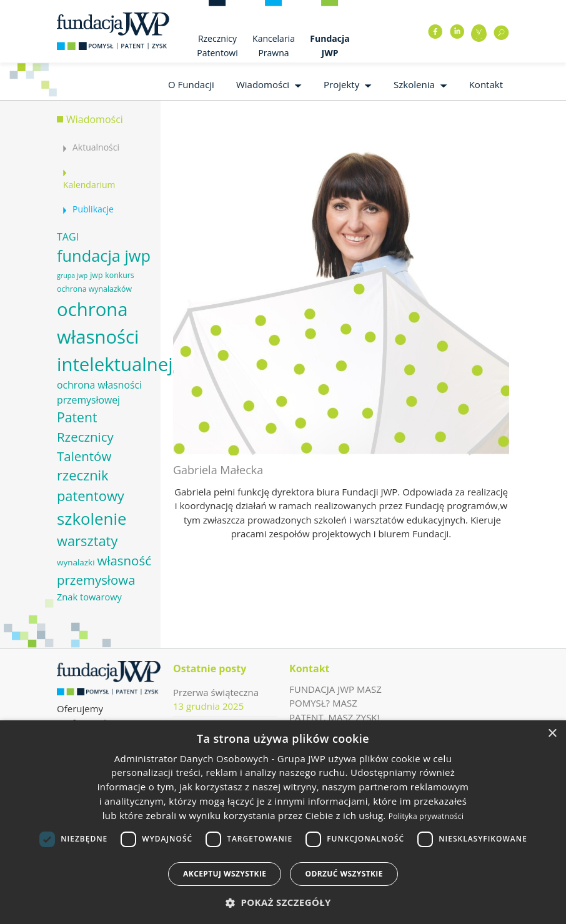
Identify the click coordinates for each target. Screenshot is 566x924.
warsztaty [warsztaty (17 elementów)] (87, 541)
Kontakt (486, 84)
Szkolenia (414, 84)
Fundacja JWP (330, 46)
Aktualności (96, 147)
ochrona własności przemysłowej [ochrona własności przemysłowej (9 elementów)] (99, 392)
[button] (283, 902)
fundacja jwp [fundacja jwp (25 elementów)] (104, 256)
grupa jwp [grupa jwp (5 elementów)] (72, 276)
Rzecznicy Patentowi (217, 46)
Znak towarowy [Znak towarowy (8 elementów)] (89, 597)
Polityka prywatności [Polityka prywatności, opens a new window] (426, 816)
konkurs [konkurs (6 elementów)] (119, 275)
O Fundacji (191, 84)
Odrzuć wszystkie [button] (344, 874)
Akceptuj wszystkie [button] (225, 874)
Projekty (341, 84)
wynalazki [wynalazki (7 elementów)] (76, 562)
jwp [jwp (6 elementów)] (96, 275)
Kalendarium (89, 185)
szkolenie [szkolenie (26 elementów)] (92, 519)
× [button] (552, 734)
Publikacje (93, 209)
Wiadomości (263, 84)
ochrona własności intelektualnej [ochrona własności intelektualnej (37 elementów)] (115, 337)
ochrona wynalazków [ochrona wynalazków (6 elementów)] (94, 289)
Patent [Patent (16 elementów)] (77, 417)
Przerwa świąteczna (216, 692)
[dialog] (283, 822)
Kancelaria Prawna (274, 46)
